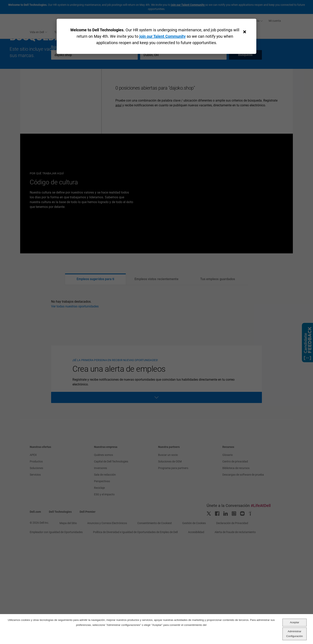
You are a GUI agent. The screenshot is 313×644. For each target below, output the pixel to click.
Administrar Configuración (295, 634)
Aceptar (295, 622)
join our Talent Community (162, 36)
